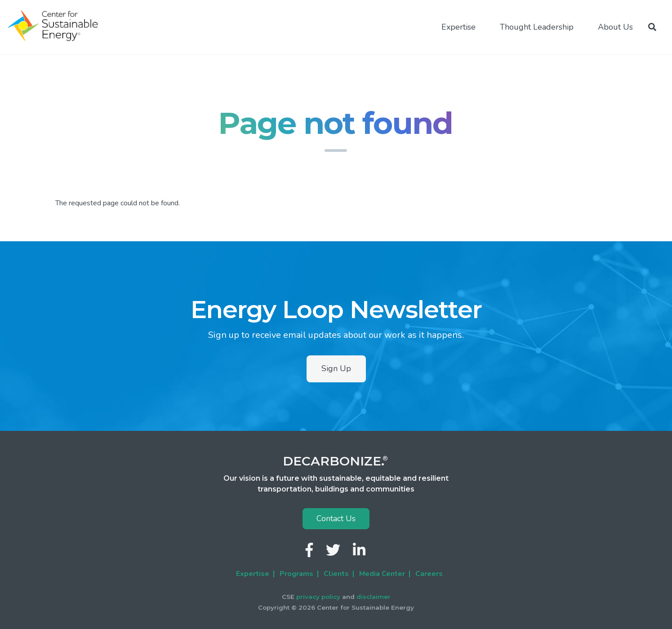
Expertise (253, 574)
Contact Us (336, 518)
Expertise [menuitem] (458, 27)
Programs (296, 574)
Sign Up (336, 368)
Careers (429, 574)
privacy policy (318, 597)
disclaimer (374, 597)
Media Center (382, 574)
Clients (336, 574)
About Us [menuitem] (615, 27)
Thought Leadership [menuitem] (537, 27)
